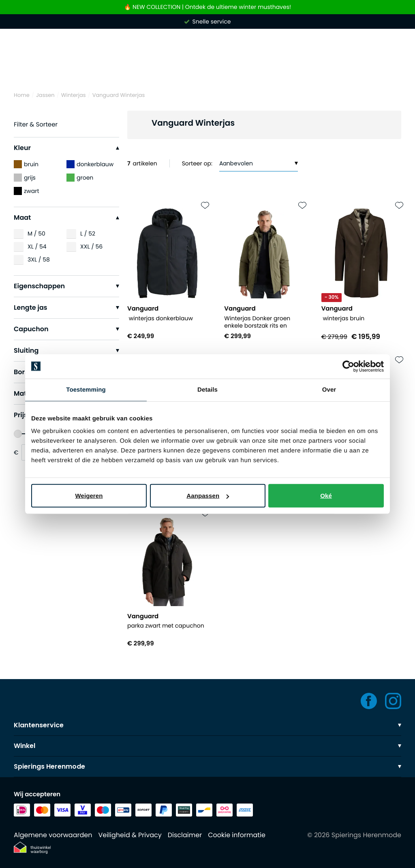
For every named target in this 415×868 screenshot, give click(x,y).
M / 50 (36, 234)
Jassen (45, 95)
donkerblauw (90, 164)
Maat (66, 218)
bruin (26, 164)
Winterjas (74, 95)
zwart (27, 191)
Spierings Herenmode (207, 766)
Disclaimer (185, 835)
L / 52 (88, 234)
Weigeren (89, 496)
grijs (25, 178)
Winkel (207, 746)
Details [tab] (207, 389)
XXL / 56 (91, 246)
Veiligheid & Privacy (130, 835)
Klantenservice (207, 725)
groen (80, 178)
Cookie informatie (237, 835)
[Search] (207, 66)
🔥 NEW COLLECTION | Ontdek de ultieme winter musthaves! (207, 7)
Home (22, 95)
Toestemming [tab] (86, 389)
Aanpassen (208, 496)
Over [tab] (329, 389)
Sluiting (66, 350)
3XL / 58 (39, 259)
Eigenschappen (66, 286)
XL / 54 (37, 246)
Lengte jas (66, 308)
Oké (326, 496)
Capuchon (66, 329)
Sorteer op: (197, 163)
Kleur (66, 148)
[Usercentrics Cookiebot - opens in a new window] (348, 366)
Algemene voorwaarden (53, 835)
